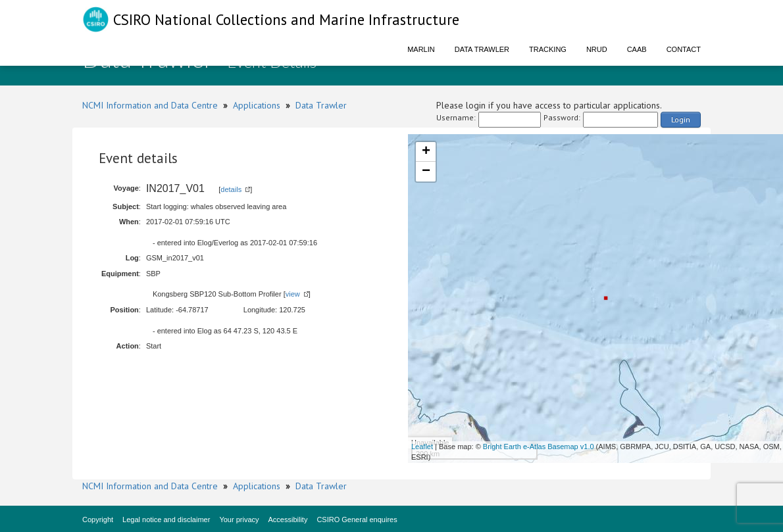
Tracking (548, 49)
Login (681, 119)
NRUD (597, 49)
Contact (684, 49)
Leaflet (422, 447)
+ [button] (426, 152)
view (293, 294)
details (231, 189)
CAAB (637, 49)
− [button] (426, 172)
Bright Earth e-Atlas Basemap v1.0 (539, 447)
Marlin (421, 49)
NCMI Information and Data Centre (150, 105)
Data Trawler (482, 49)
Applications (257, 105)
